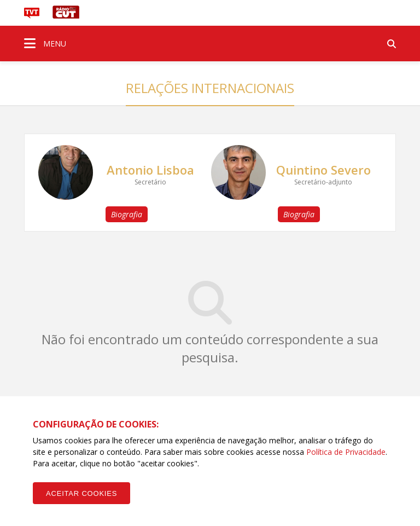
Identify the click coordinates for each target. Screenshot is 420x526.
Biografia (127, 214)
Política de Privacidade (346, 452)
